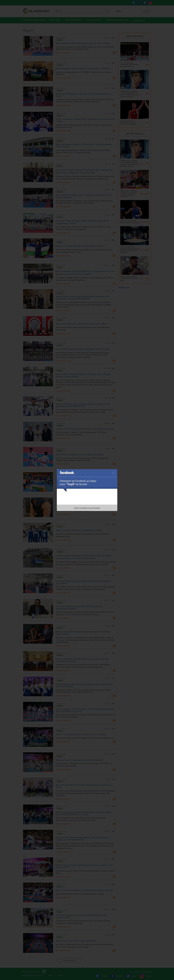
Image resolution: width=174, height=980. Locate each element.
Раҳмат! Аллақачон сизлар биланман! (87, 508)
